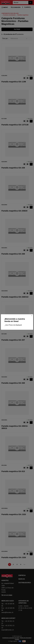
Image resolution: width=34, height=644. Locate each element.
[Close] (32, 316)
